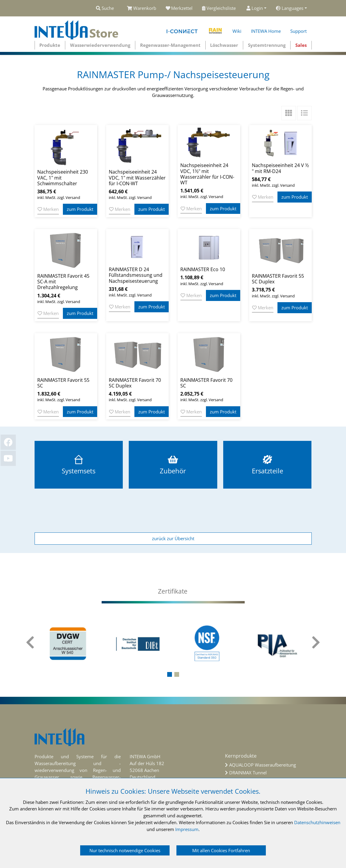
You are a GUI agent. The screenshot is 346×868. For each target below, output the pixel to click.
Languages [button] (290, 8)
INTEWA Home (266, 31)
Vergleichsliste (219, 8)
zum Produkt (80, 209)
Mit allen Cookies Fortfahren (221, 850)
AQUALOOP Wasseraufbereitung (263, 765)
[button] (170, 674)
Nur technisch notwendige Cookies (125, 850)
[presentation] (30, 646)
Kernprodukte (241, 756)
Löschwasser (224, 45)
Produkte (50, 45)
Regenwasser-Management (170, 45)
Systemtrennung (267, 45)
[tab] (173, 591)
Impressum (187, 829)
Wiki (237, 31)
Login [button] (255, 8)
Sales (301, 45)
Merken (48, 209)
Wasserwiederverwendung (100, 45)
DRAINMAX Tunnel (248, 773)
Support (298, 31)
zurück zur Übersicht (173, 538)
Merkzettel (179, 8)
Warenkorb (142, 8)
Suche (105, 8)
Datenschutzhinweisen (317, 822)
